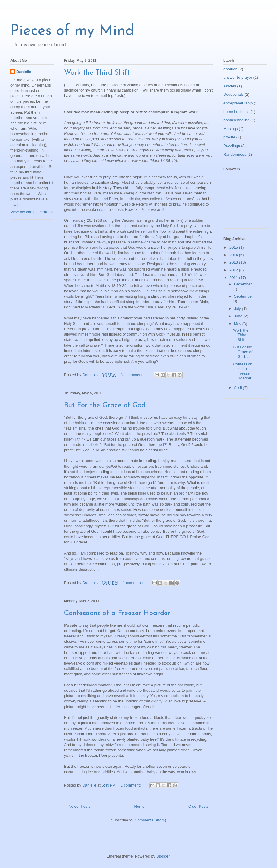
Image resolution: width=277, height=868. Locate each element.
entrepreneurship (238, 103)
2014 (234, 255)
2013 (234, 262)
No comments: (134, 375)
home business (236, 112)
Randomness (235, 154)
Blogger (163, 856)
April (239, 388)
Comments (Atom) (150, 820)
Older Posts (198, 806)
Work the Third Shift (97, 73)
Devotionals (234, 94)
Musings (231, 129)
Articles (230, 86)
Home (140, 806)
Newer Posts (80, 806)
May (238, 324)
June (239, 316)
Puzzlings (232, 146)
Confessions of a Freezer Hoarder (117, 613)
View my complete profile (32, 212)
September (244, 296)
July (238, 309)
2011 (234, 278)
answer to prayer (238, 77)
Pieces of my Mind (72, 31)
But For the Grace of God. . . (109, 405)
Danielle (24, 72)
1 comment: (133, 583)
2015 (234, 247)
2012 (234, 270)
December (243, 284)
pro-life (229, 137)
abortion (230, 69)
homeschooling (236, 120)
